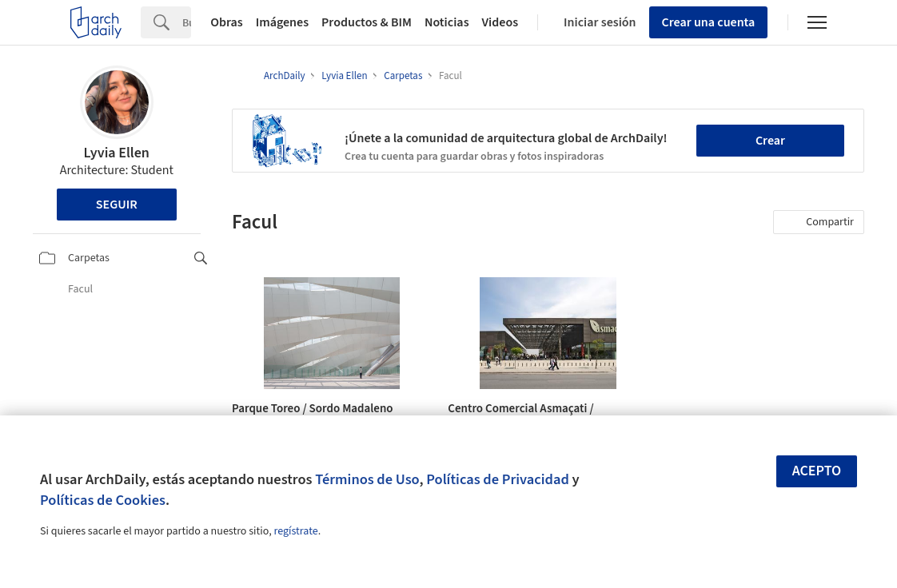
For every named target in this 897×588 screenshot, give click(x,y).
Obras (227, 22)
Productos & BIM (367, 22)
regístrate (295, 531)
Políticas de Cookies (103, 500)
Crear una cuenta (709, 22)
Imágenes (282, 22)
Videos (500, 22)
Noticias (447, 22)
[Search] (187, 22)
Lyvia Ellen (117, 153)
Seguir (117, 205)
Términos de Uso (367, 479)
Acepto (817, 471)
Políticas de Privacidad (498, 479)
